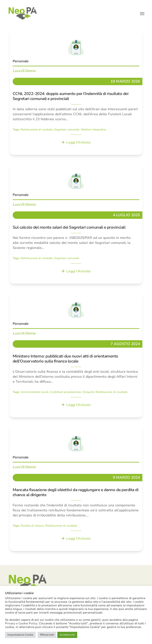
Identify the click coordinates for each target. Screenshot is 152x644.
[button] (142, 14)
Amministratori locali (35, 392)
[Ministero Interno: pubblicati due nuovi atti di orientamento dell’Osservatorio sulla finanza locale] (76, 355)
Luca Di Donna (24, 71)
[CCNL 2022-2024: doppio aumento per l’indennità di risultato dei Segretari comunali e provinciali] (76, 92)
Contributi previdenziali (65, 392)
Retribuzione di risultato (37, 130)
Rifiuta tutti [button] (47, 635)
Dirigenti (88, 392)
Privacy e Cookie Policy (21, 623)
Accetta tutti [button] (67, 635)
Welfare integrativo (93, 130)
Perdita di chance (32, 526)
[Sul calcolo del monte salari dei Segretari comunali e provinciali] (76, 223)
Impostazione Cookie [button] (20, 635)
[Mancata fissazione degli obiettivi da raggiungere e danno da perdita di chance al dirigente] (76, 488)
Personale (21, 61)
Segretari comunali (67, 130)
